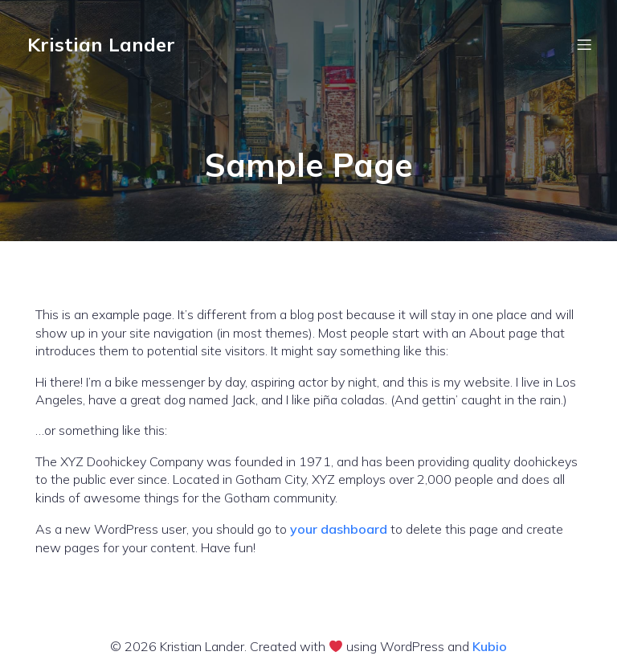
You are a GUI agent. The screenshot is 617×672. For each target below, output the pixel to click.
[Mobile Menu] (584, 44)
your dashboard (339, 529)
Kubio (490, 646)
